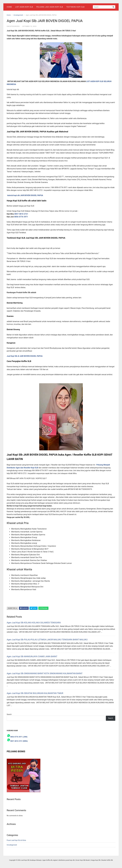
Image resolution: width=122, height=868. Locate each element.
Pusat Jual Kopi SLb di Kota (16, 840)
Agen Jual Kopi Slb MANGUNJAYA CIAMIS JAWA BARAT (32, 656)
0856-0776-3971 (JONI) (19, 737)
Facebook (24, 608)
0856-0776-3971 (21, 217)
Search (9, 714)
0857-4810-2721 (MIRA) (19, 741)
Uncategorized (18, 15)
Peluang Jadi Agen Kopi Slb (50, 7)
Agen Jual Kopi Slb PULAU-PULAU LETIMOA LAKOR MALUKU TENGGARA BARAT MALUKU (47, 640)
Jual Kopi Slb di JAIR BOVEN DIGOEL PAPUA (25, 356)
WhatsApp (43, 608)
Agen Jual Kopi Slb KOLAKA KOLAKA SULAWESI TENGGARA (34, 623)
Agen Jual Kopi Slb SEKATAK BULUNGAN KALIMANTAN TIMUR (35, 693)
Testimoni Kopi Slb (75, 7)
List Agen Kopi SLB (24, 7)
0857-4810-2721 (21, 214)
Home (9, 7)
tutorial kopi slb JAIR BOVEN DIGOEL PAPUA (25, 195)
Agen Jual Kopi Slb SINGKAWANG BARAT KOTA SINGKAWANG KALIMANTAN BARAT (45, 673)
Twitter (34, 608)
